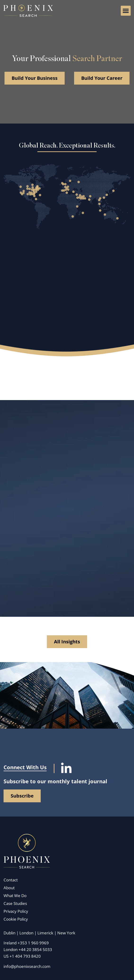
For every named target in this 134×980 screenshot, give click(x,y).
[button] (126, 11)
